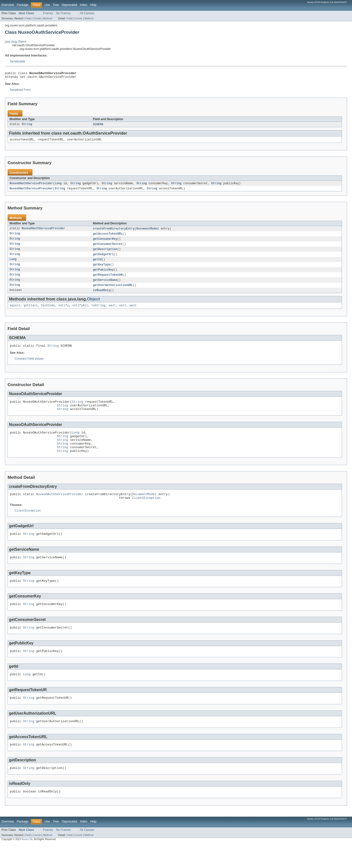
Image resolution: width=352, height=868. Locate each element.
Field (28, 18)
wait (112, 312)
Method (47, 18)
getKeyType (102, 269)
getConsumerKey (105, 242)
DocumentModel (148, 231)
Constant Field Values (29, 366)
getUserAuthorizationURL (113, 291)
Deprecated (70, 5)
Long (58, 186)
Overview (8, 5)
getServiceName (105, 285)
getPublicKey (103, 274)
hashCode (48, 312)
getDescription (105, 253)
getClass (31, 312)
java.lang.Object (16, 42)
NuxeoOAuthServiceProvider (31, 186)
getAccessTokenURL (108, 237)
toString (98, 312)
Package (23, 5)
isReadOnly (102, 296)
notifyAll (80, 312)
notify (64, 312)
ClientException (146, 513)
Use (47, 5)
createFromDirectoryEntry (114, 231)
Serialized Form (20, 91)
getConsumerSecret (108, 248)
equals (15, 312)
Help (93, 5)
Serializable (17, 61)
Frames (48, 13)
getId (97, 264)
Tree (56, 5)
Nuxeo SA (27, 864)
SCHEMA (98, 126)
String (27, 126)
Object (93, 305)
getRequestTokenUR (108, 280)
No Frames (63, 13)
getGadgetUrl (103, 258)
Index (84, 5)
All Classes (87, 13)
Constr (37, 18)
